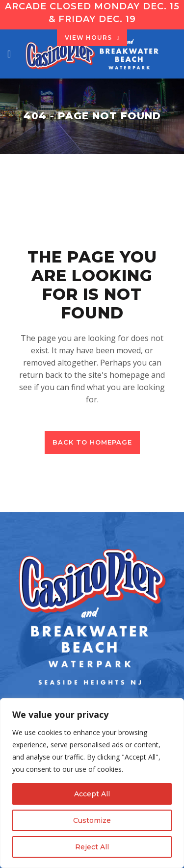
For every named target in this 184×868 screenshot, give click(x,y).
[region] (92, 783)
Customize (92, 820)
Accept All (92, 794)
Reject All (92, 847)
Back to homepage (92, 442)
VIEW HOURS (92, 38)
